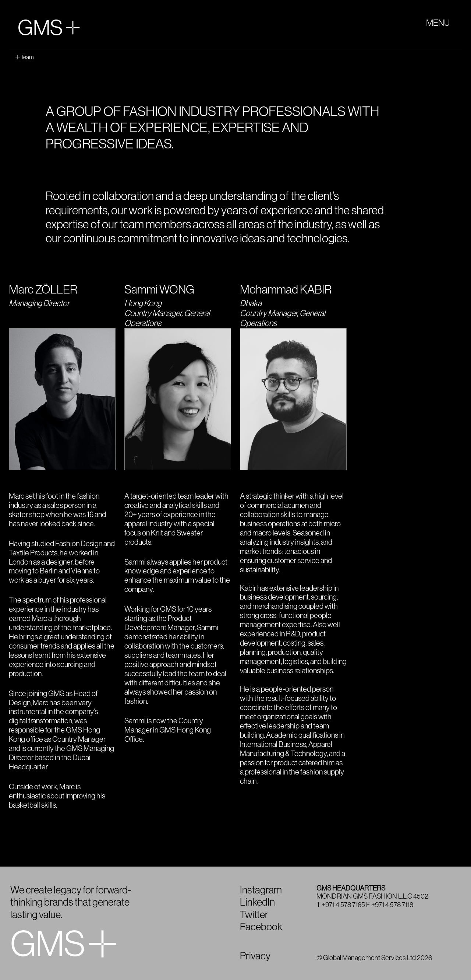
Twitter (254, 915)
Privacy (255, 956)
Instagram (261, 890)
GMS (49, 28)
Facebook (261, 927)
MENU (438, 23)
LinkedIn (257, 902)
